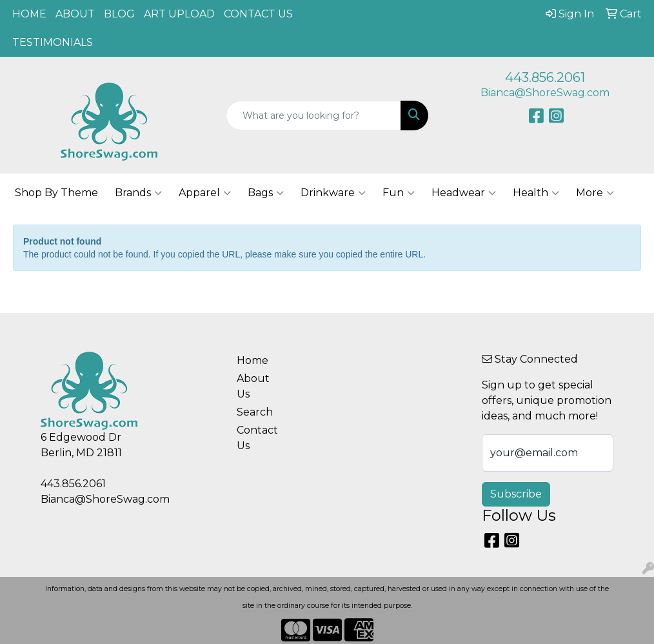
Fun (399, 193)
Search (255, 412)
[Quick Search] (313, 116)
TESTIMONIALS (53, 42)
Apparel (205, 193)
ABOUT (75, 14)
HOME (29, 14)
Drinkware (333, 193)
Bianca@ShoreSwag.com (545, 93)
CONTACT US (258, 14)
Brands (138, 193)
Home (253, 360)
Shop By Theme (56, 193)
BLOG (119, 14)
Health (536, 193)
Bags (266, 193)
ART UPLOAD (179, 14)
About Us (253, 386)
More (595, 193)
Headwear (464, 193)
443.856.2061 (545, 77)
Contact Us (257, 438)
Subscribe (516, 494)
